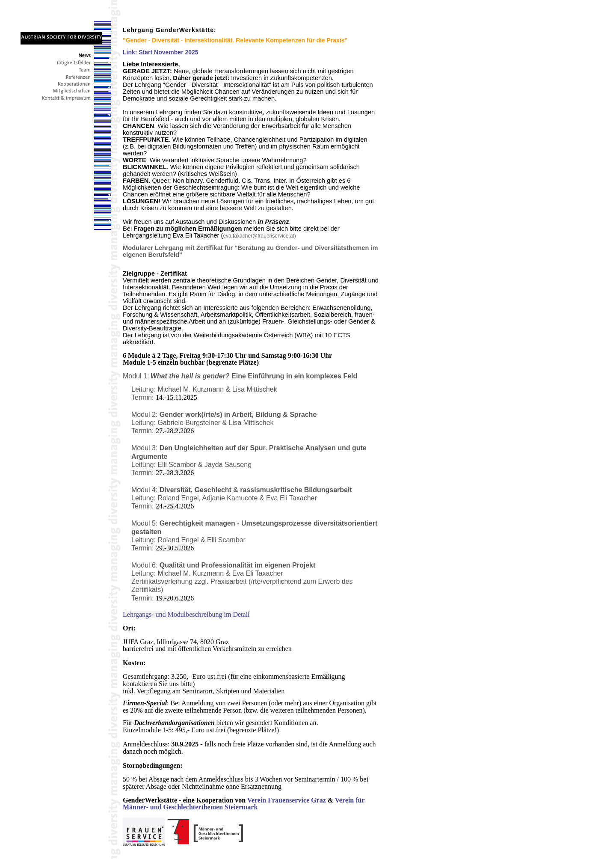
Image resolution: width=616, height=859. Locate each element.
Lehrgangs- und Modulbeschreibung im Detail (186, 614)
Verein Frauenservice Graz (287, 800)
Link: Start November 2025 (161, 52)
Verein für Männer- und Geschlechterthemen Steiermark (244, 804)
